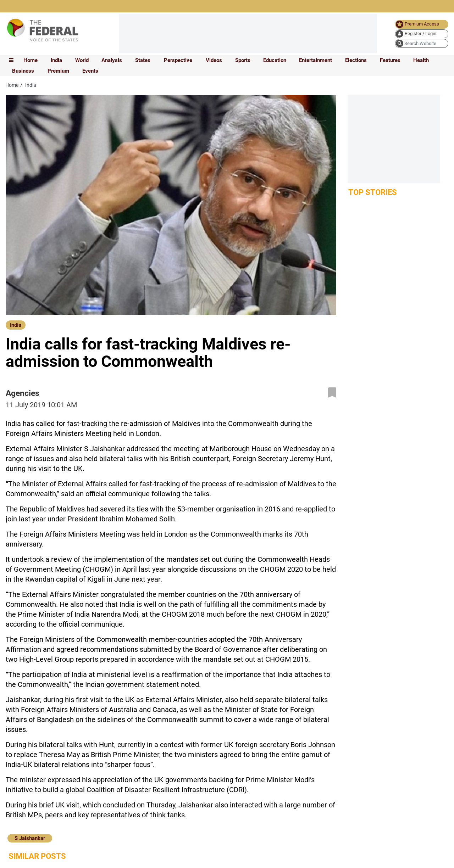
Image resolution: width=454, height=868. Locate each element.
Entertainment (315, 60)
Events (90, 71)
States (143, 60)
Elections (356, 60)
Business (23, 71)
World (82, 60)
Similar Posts (37, 856)
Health (421, 60)
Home (31, 60)
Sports (243, 60)
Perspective (178, 60)
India (56, 60)
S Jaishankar (30, 838)
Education (275, 60)
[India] (16, 324)
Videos (214, 60)
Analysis (112, 60)
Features (390, 60)
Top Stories (373, 192)
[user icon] (422, 34)
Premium (58, 71)
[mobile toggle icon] (11, 60)
